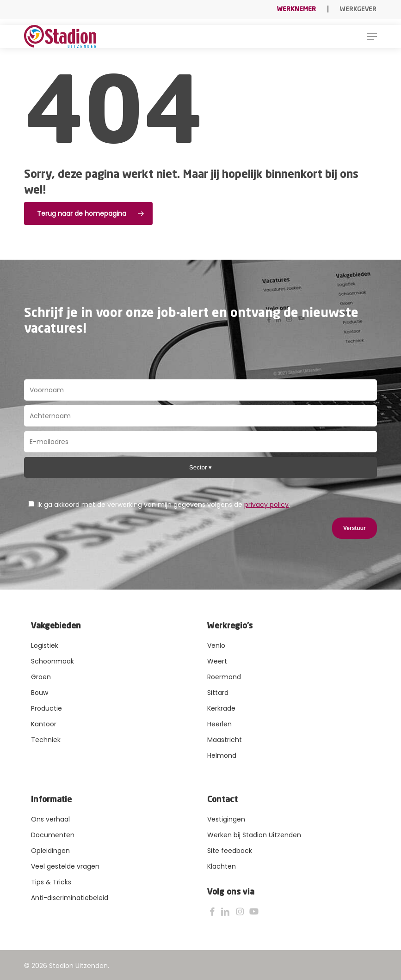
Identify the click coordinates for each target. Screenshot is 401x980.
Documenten (53, 835)
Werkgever (358, 9)
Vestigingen (226, 819)
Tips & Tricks (51, 882)
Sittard (218, 693)
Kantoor (44, 724)
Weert (217, 661)
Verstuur (355, 528)
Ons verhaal (50, 819)
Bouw (40, 693)
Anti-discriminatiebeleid (70, 898)
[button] (372, 37)
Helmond (222, 755)
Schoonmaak (52, 661)
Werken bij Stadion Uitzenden (254, 835)
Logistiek (45, 645)
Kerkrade (221, 708)
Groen (41, 677)
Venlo (216, 645)
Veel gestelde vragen (65, 866)
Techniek (46, 740)
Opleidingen (50, 851)
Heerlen (219, 724)
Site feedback (230, 851)
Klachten (222, 866)
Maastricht (225, 740)
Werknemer (296, 9)
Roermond (224, 677)
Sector (199, 467)
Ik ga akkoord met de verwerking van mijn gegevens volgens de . (159, 505)
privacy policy (266, 505)
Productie (46, 708)
